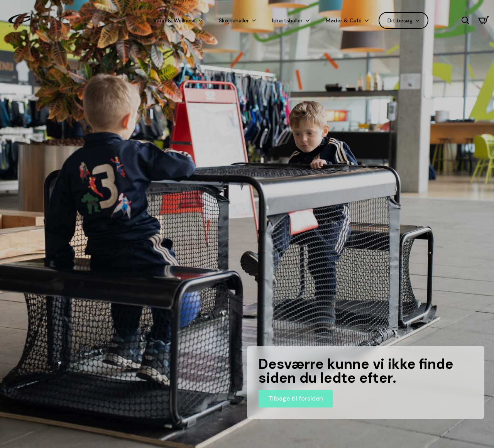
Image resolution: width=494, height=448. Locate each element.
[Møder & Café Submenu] (368, 20)
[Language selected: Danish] (445, 21)
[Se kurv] (484, 20)
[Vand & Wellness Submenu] (202, 20)
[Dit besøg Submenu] (419, 20)
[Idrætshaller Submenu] (309, 20)
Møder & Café (344, 20)
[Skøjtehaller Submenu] (255, 20)
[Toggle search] (465, 20)
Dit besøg (400, 20)
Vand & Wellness (174, 20)
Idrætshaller (287, 20)
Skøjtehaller (234, 20)
